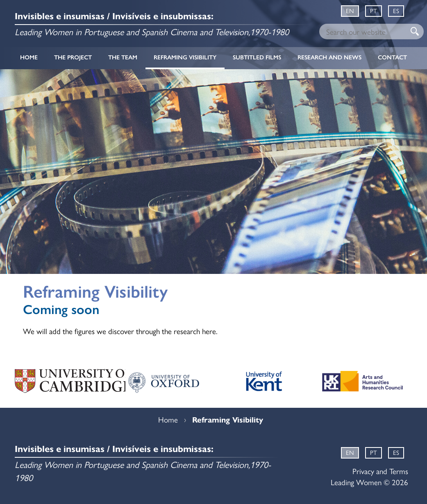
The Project (73, 57)
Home (29, 57)
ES (396, 10)
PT (374, 10)
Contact (392, 57)
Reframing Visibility (185, 57)
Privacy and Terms (380, 471)
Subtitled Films (257, 57)
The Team (123, 57)
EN (350, 10)
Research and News (329, 57)
